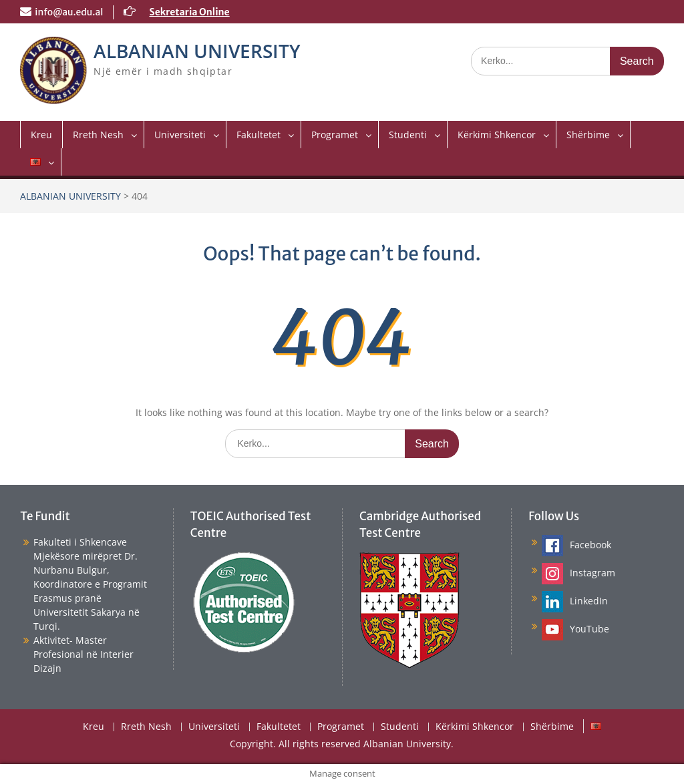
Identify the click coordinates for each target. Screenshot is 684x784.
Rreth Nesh (98, 135)
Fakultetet (259, 135)
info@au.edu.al (69, 12)
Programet (335, 135)
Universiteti (180, 135)
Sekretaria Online (189, 12)
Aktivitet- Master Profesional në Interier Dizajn (83, 654)
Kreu (41, 135)
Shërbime (588, 135)
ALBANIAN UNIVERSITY (197, 51)
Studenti (408, 135)
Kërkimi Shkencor (497, 135)
